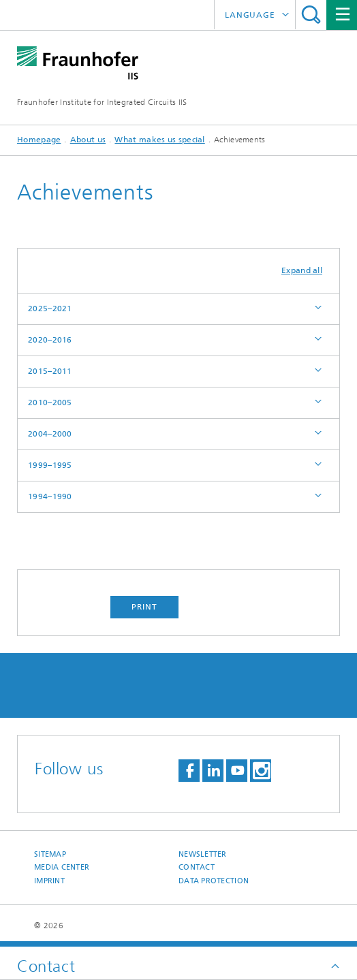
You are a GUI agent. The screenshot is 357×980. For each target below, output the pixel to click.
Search (311, 15)
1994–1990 (50, 496)
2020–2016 (50, 340)
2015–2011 (50, 371)
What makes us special (159, 140)
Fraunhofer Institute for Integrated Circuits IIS (102, 102)
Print (144, 607)
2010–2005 (50, 402)
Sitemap (50, 854)
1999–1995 (50, 465)
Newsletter (203, 854)
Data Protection (214, 881)
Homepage (39, 140)
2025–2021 (50, 309)
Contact (197, 867)
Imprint (49, 881)
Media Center (62, 867)
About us (88, 140)
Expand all (302, 270)
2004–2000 (50, 434)
